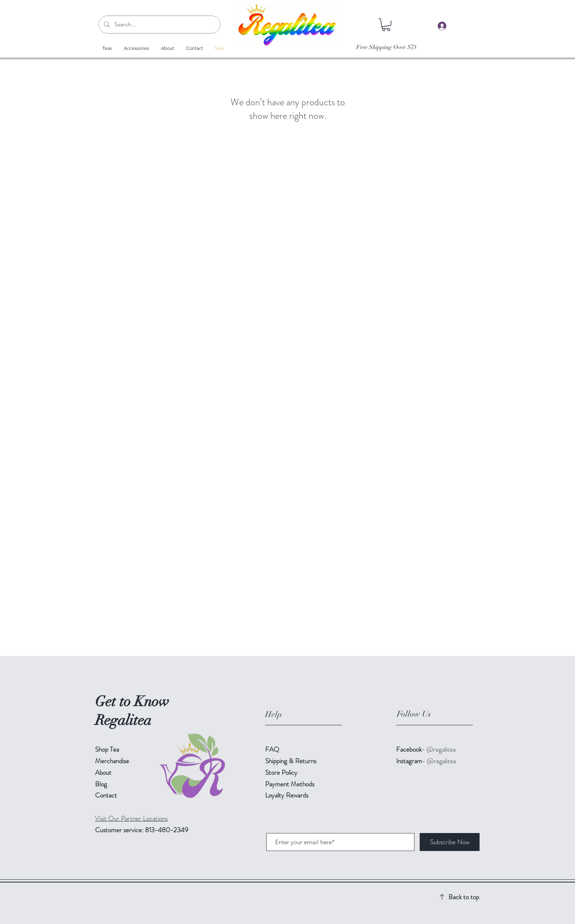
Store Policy (281, 772)
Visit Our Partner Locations (131, 818)
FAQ (272, 749)
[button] (386, 25)
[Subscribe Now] (450, 842)
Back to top (464, 897)
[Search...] (159, 25)
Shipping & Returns (291, 761)
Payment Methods (290, 784)
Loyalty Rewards (287, 795)
